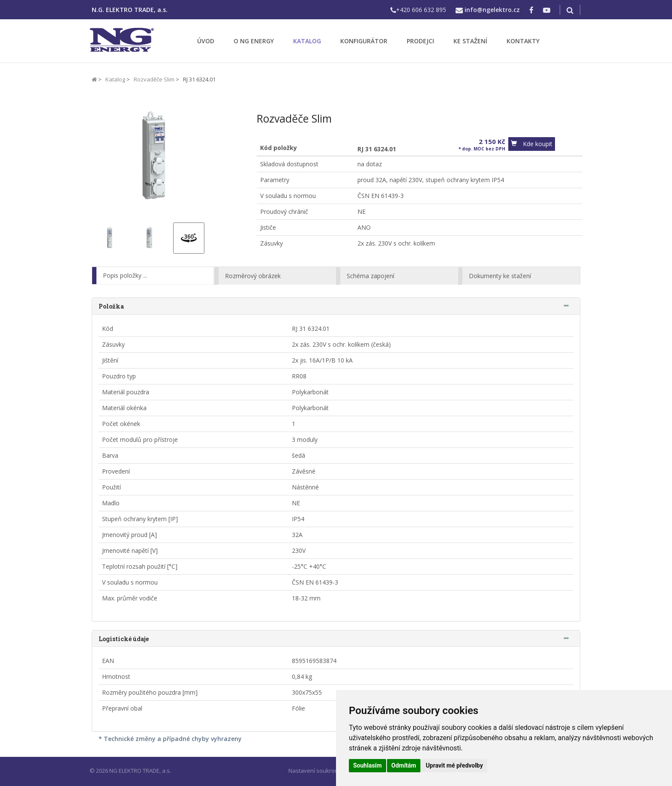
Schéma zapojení (370, 276)
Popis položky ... (125, 275)
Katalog (115, 79)
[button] (532, 144)
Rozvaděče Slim (154, 79)
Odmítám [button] (404, 765)
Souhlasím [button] (367, 765)
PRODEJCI (420, 41)
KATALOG (307, 41)
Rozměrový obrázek (253, 276)
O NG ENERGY (254, 41)
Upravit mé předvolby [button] (454, 765)
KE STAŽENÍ (470, 41)
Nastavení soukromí (315, 771)
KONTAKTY (523, 41)
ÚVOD (206, 41)
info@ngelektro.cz (492, 10)
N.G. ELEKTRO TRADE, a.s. (130, 10)
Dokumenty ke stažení (500, 276)
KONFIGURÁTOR (364, 41)
